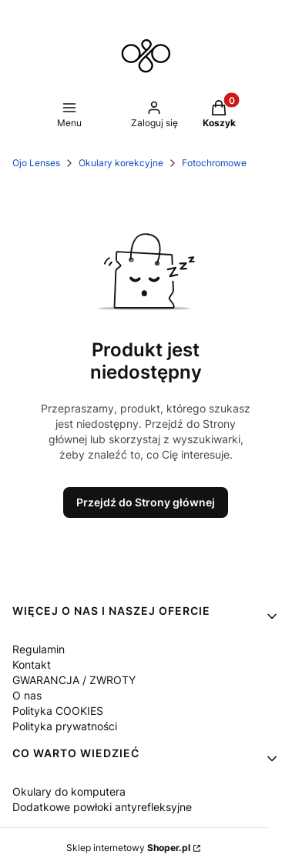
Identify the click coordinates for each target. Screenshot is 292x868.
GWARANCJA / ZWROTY (74, 680)
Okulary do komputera (69, 791)
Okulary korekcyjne (121, 163)
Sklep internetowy (128, 848)
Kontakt (32, 664)
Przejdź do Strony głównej (146, 502)
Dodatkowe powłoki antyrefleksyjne (102, 807)
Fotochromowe (214, 163)
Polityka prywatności (65, 726)
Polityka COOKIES (58, 711)
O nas (27, 695)
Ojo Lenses (36, 163)
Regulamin (39, 649)
